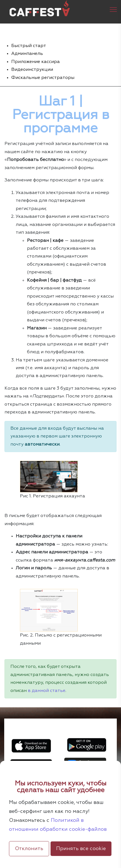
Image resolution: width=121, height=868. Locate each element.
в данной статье (47, 691)
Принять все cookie (81, 849)
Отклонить (29, 849)
